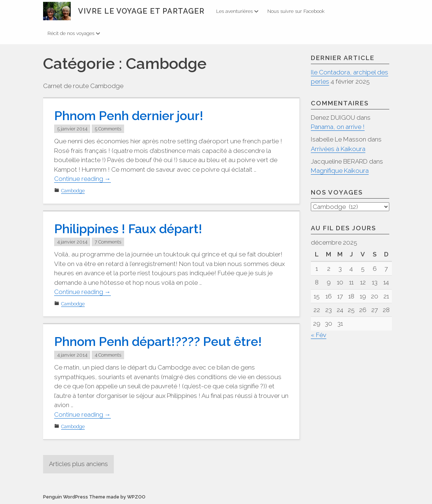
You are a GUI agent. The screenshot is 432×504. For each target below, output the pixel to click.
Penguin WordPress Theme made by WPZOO (94, 497)
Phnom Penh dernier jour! (129, 116)
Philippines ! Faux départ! (128, 229)
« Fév (319, 335)
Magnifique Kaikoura (340, 171)
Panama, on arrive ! (338, 127)
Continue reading (82, 179)
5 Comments (108, 129)
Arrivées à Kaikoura (338, 149)
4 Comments (108, 355)
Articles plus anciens (78, 464)
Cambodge (73, 191)
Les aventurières (237, 11)
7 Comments (108, 242)
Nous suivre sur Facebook (296, 11)
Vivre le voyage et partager (141, 11)
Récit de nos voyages (74, 33)
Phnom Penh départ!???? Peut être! (158, 342)
